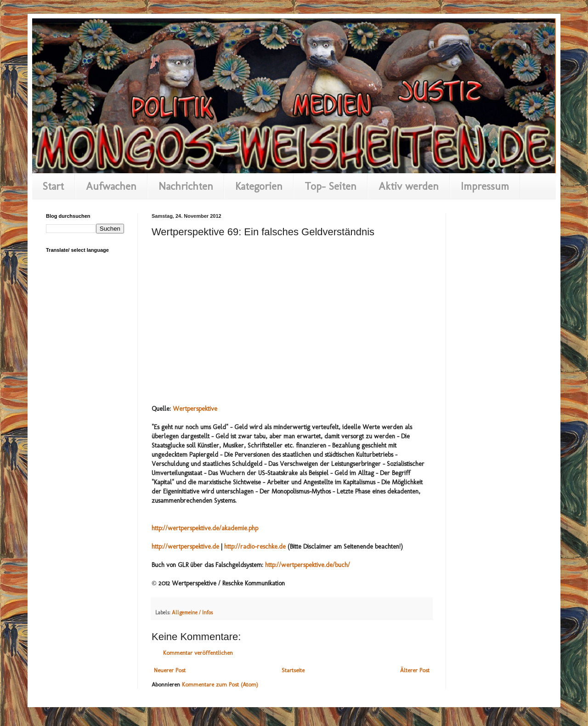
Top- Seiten (331, 186)
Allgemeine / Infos (192, 613)
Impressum (485, 186)
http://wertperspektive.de (185, 547)
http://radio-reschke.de (255, 547)
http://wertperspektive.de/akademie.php (205, 528)
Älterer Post (415, 670)
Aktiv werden (409, 186)
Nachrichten (186, 186)
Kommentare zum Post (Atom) (220, 684)
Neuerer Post (170, 670)
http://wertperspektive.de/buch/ (308, 565)
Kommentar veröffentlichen (198, 653)
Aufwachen (111, 186)
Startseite (293, 670)
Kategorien (259, 186)
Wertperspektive (195, 409)
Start (53, 186)
